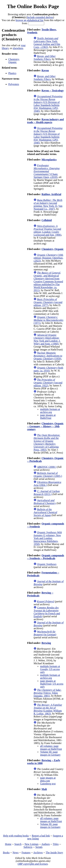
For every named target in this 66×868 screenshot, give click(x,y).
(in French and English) (47, 612)
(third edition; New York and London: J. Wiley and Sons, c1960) (47, 339)
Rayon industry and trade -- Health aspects (45, 121)
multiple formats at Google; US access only (50, 669)
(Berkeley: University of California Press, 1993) (47, 442)
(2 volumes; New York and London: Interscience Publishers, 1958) (48, 538)
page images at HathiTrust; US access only (52, 684)
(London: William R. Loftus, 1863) (48, 709)
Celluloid (47, 220)
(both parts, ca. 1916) (48, 369)
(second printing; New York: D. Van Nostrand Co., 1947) (48, 204)
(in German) (45, 633)
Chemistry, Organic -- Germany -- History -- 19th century (45, 426)
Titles (56, 844)
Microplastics (49, 160)
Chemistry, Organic (14, 61)
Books (6, 853)
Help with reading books (16, 836)
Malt (44, 789)
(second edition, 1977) (48, 302)
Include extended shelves (40, 17)
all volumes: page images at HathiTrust (51, 747)
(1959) (48, 356)
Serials (39, 847)
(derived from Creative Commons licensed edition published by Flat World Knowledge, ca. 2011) (48, 281)
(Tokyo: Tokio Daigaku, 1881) (48, 693)
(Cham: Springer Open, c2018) (47, 171)
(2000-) (47, 467)
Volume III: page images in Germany (50, 753)
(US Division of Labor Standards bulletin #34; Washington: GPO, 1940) (48, 104)
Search (18, 844)
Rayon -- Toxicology (53, 91)
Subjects (28, 847)
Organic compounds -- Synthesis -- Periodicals (46, 557)
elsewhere (18, 48)
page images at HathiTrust (48, 416)
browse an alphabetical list (29, 20)
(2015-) (47, 493)
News (15, 853)
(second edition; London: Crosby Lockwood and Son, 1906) (47, 230)
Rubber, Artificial (51, 194)
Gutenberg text (48, 784)
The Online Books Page (33, 6)
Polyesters (14, 84)
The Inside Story (55, 853)
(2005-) (48, 475)
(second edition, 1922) (48, 383)
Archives (38, 853)
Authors (46, 844)
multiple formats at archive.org (50, 411)
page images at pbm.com (48, 779)
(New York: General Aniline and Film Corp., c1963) (47, 43)
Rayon (45, 70)
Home (8, 844)
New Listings (31, 844)
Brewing (46, 643)
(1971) (48, 320)
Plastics (12, 73)
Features (26, 853)
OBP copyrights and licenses (33, 864)
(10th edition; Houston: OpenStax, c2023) (48, 258)
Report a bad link (41, 836)
